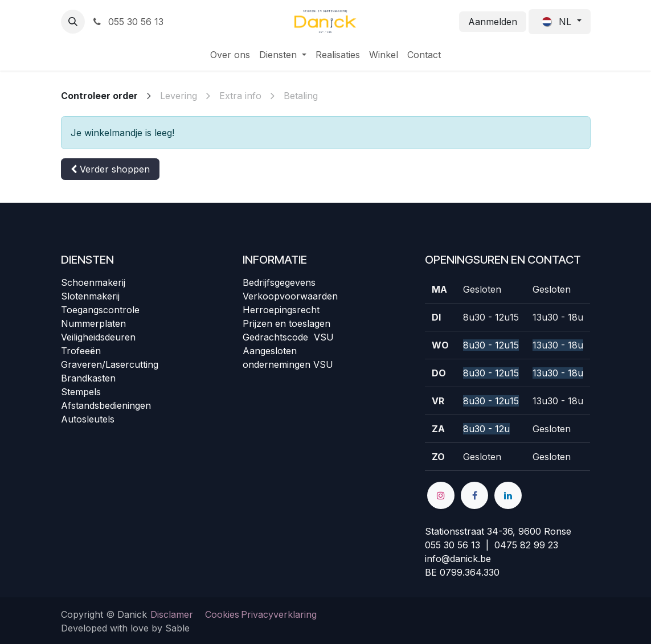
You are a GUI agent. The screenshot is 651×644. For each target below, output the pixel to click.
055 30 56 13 (128, 22)
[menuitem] (230, 55)
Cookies (222, 614)
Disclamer (172, 614)
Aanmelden (493, 22)
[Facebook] (474, 495)
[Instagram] (441, 495)
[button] (73, 22)
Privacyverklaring (279, 614)
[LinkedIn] (508, 495)
